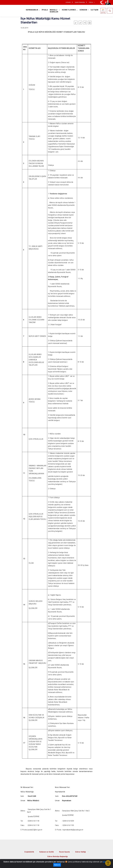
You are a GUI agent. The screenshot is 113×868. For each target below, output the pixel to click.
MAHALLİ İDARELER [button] (54, 11)
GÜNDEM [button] (83, 10)
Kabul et (57, 865)
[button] (85, 23)
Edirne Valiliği (81, 852)
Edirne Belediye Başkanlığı (58, 857)
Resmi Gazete (65, 852)
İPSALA (45, 10)
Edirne (91, 2)
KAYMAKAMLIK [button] (32, 10)
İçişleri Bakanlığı (80, 2)
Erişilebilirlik (29, 852)
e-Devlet (68, 2)
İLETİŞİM (95, 10)
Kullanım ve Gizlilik (47, 852)
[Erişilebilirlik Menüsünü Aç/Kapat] (108, 863)
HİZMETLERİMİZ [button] (69, 10)
